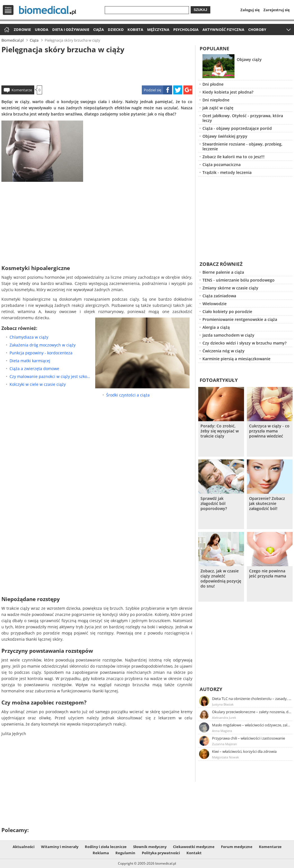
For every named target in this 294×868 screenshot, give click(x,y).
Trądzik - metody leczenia (227, 172)
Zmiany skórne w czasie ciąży (230, 288)
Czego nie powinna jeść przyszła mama (268, 574)
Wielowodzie (215, 304)
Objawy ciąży (249, 59)
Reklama (101, 853)
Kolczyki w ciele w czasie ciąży (38, 384)
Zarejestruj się (277, 10)
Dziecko (116, 30)
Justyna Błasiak (223, 704)
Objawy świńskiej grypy (225, 136)
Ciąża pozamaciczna (222, 165)
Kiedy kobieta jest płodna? (228, 92)
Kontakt (194, 853)
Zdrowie (22, 30)
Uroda (42, 30)
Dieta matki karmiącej (30, 361)
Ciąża (99, 30)
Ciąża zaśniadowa (219, 296)
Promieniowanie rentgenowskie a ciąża (240, 319)
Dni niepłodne (216, 100)
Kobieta (135, 30)
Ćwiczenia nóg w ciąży (224, 351)
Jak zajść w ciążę (218, 108)
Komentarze (22, 90)
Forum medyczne (237, 847)
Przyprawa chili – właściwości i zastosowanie (249, 738)
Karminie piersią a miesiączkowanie (236, 359)
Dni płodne (213, 84)
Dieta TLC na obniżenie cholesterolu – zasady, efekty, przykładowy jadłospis (252, 699)
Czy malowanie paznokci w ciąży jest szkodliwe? (51, 376)
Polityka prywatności (161, 853)
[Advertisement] (97, 69)
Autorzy (211, 689)
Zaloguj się (250, 10)
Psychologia (186, 30)
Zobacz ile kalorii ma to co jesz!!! (233, 157)
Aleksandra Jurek (224, 718)
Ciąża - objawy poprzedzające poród (237, 128)
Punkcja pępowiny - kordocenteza (41, 353)
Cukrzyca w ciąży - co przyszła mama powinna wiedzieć (269, 431)
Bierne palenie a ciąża (223, 272)
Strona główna (6, 30)
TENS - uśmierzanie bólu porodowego (239, 280)
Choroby (257, 30)
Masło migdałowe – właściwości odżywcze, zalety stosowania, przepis (252, 725)
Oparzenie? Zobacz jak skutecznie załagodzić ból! (267, 504)
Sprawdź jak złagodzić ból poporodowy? (214, 504)
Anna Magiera (222, 731)
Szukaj (200, 10)
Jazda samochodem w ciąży (228, 335)
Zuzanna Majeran (225, 744)
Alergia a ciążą (216, 327)
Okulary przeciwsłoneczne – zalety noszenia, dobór (252, 712)
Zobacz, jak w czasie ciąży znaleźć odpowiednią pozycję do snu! (221, 579)
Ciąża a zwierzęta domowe (34, 369)
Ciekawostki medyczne (194, 847)
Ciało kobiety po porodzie (227, 311)
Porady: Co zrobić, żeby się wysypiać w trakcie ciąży (220, 431)
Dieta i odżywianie (71, 30)
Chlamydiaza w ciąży (29, 337)
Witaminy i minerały (60, 847)
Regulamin (125, 853)
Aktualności (24, 847)
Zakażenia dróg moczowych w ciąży (43, 345)
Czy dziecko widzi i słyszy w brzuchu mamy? (244, 343)
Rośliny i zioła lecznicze (106, 847)
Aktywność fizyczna (223, 30)
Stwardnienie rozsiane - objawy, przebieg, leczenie (242, 146)
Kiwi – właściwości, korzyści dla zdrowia (244, 751)
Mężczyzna (158, 30)
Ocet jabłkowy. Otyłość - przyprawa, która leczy (243, 118)
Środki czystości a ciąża (128, 395)
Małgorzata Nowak (225, 757)
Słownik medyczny (150, 847)
